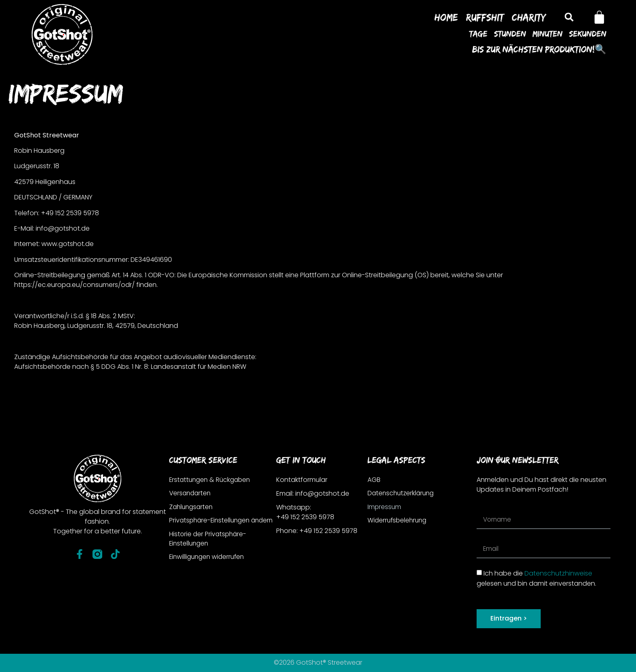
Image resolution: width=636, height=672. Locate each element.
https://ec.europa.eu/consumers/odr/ (74, 285)
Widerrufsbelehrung (399, 521)
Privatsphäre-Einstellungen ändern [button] (211, 526)
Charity (529, 17)
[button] (569, 17)
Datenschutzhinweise (558, 573)
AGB (374, 480)
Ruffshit (485, 17)
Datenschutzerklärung (402, 493)
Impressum (385, 507)
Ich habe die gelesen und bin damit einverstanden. (536, 578)
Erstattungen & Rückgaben (212, 480)
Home (446, 17)
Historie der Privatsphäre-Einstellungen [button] (209, 549)
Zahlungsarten (192, 507)
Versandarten (191, 493)
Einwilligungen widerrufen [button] (209, 568)
